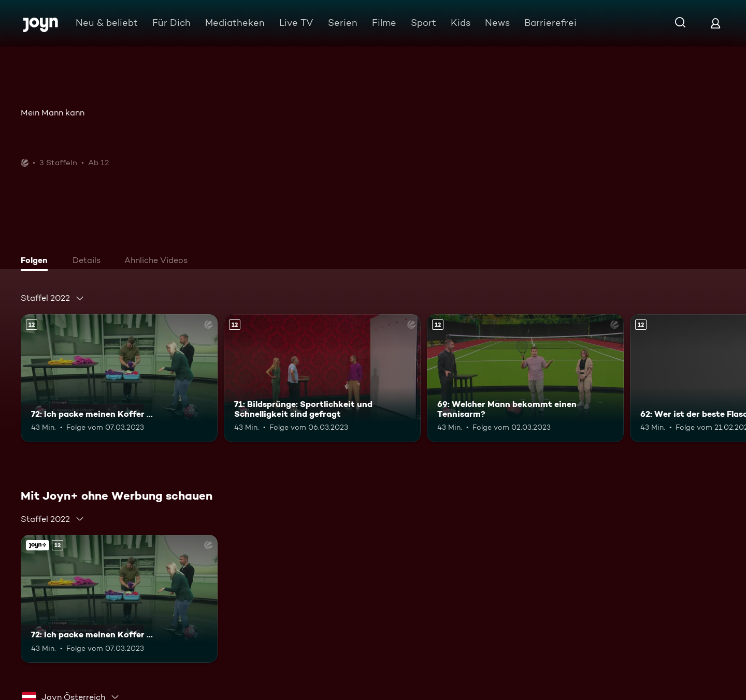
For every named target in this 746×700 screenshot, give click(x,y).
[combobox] (53, 298)
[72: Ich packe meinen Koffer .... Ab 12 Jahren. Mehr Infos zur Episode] (119, 378)
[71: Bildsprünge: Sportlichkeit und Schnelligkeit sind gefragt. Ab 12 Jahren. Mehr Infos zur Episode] (322, 378)
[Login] (715, 23)
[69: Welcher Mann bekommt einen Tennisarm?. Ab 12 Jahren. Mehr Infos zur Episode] (525, 378)
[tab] (37, 261)
